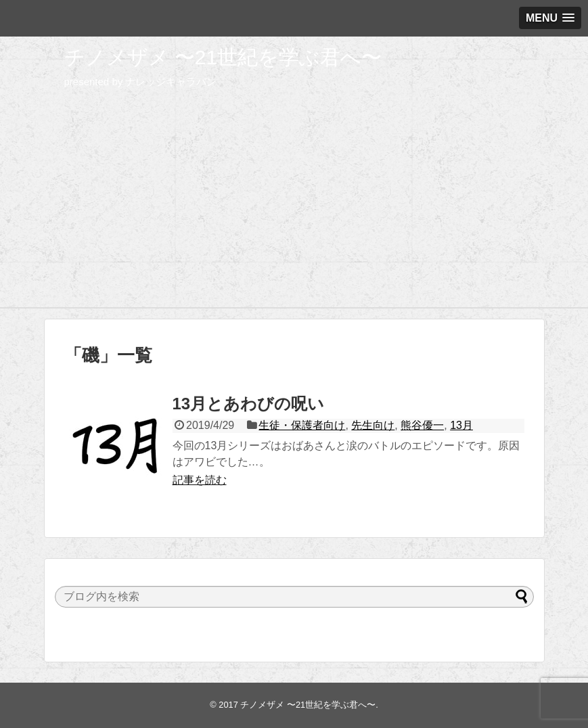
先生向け (373, 425)
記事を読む (200, 480)
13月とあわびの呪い (249, 404)
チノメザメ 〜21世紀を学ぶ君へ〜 (223, 57)
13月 (461, 425)
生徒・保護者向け (302, 425)
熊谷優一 (422, 425)
